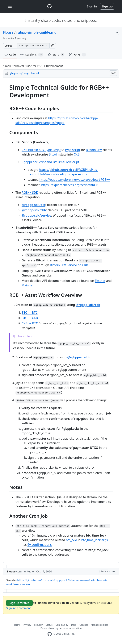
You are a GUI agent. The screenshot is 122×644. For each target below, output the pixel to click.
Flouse (8, 32)
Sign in (92, 6)
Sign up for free (19, 603)
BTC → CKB (30, 318)
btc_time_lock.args (95, 540)
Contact (84, 625)
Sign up (107, 6)
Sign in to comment (19, 608)
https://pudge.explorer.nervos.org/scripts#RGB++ (75, 180)
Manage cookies (100, 625)
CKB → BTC (30, 323)
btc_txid (72, 540)
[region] (61, 320)
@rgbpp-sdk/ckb (34, 210)
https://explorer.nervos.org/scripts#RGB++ (72, 185)
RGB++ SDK (30, 193)
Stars (56, 55)
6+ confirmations (40, 545)
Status (49, 625)
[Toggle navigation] (10, 6)
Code (10, 54)
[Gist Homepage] (49, 6)
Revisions (32, 55)
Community (62, 625)
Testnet (100, 281)
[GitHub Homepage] (50, 634)
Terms (17, 625)
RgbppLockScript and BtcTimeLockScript (50, 162)
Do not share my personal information (61, 628)
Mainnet (27, 285)
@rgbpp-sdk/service (36, 215)
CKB (77, 154)
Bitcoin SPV (94, 150)
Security (38, 625)
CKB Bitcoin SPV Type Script (41, 150)
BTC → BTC (29, 313)
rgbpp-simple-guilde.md (36, 32)
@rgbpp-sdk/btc (34, 205)
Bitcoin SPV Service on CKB (69, 265)
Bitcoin (54, 154)
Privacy (27, 625)
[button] (53, 46)
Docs (74, 625)
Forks (77, 55)
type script (73, 150)
